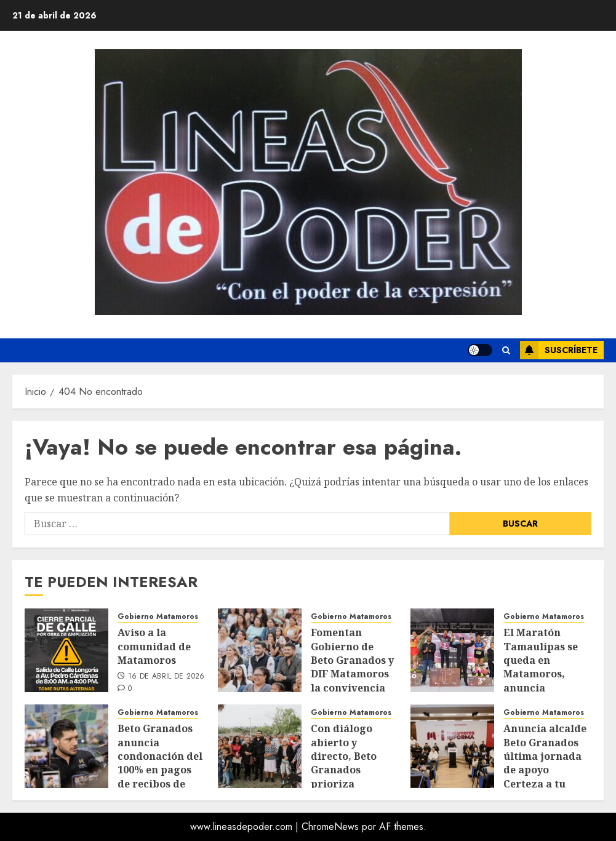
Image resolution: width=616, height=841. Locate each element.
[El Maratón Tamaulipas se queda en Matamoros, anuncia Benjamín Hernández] (452, 650)
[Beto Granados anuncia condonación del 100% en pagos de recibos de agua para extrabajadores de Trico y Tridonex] (66, 746)
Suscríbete (559, 350)
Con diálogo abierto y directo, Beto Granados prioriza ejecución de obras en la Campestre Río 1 (352, 777)
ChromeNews (330, 827)
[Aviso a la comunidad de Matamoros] (66, 650)
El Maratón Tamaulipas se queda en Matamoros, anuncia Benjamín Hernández (541, 674)
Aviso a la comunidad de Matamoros (154, 646)
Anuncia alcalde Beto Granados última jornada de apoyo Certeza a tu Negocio (545, 763)
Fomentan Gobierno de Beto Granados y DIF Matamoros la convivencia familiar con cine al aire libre (353, 674)
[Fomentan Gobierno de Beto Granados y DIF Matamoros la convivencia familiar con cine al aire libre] (260, 650)
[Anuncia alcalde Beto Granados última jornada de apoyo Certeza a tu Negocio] (452, 746)
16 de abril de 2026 (166, 677)
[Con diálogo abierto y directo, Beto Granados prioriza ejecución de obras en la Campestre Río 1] (260, 746)
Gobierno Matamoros (158, 617)
